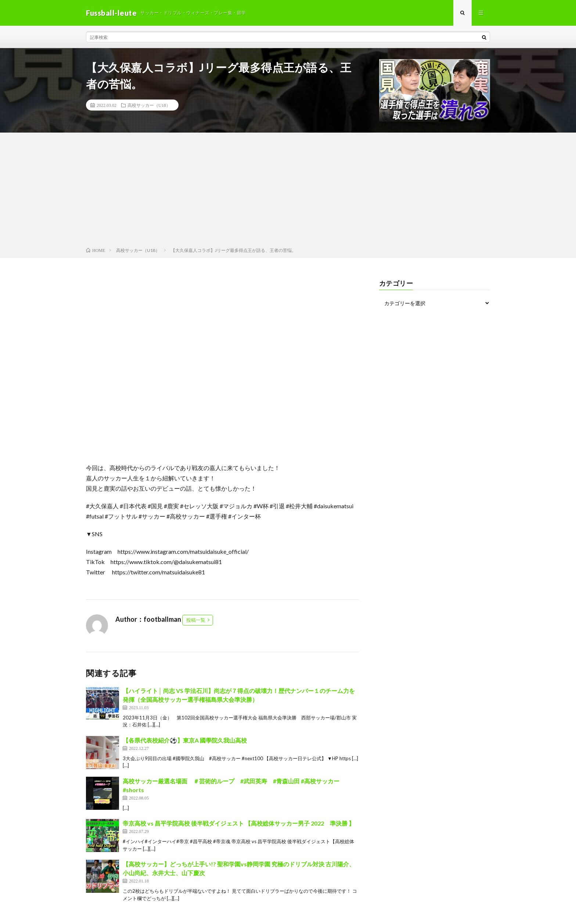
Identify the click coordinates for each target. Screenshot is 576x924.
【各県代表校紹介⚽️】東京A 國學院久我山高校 (185, 740)
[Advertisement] (288, 191)
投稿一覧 (196, 620)
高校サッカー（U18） (149, 105)
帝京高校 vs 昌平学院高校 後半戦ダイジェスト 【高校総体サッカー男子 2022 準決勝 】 (239, 823)
